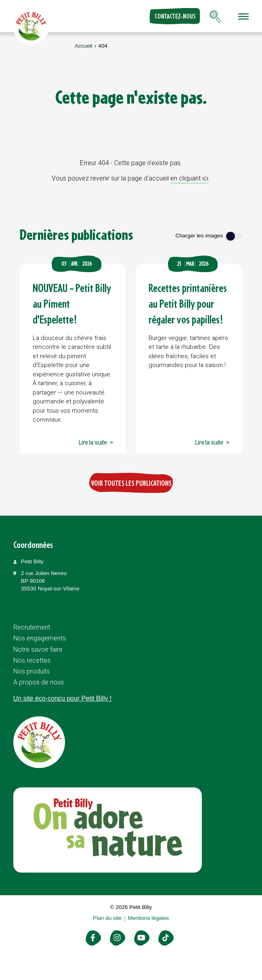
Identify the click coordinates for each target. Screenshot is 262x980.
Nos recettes (32, 660)
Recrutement (32, 627)
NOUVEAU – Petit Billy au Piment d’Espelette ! (72, 303)
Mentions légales (149, 918)
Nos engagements (40, 638)
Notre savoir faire (38, 649)
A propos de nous (39, 682)
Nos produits (31, 671)
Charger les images (199, 236)
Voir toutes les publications (131, 483)
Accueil (84, 46)
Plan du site (107, 918)
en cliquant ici (189, 178)
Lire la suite (93, 443)
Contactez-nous (175, 16)
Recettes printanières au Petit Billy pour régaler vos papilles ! (188, 303)
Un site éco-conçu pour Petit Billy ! (63, 698)
